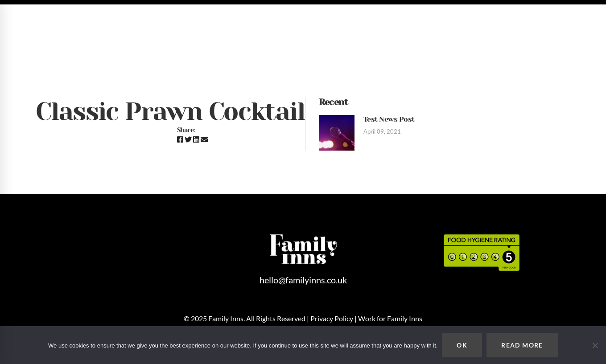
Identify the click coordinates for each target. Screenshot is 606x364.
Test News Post (389, 119)
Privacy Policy (332, 318)
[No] (595, 345)
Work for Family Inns (390, 318)
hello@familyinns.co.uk (510, 19)
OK (462, 345)
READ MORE (522, 345)
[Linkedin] (196, 139)
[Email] (204, 139)
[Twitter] (188, 139)
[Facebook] (180, 139)
